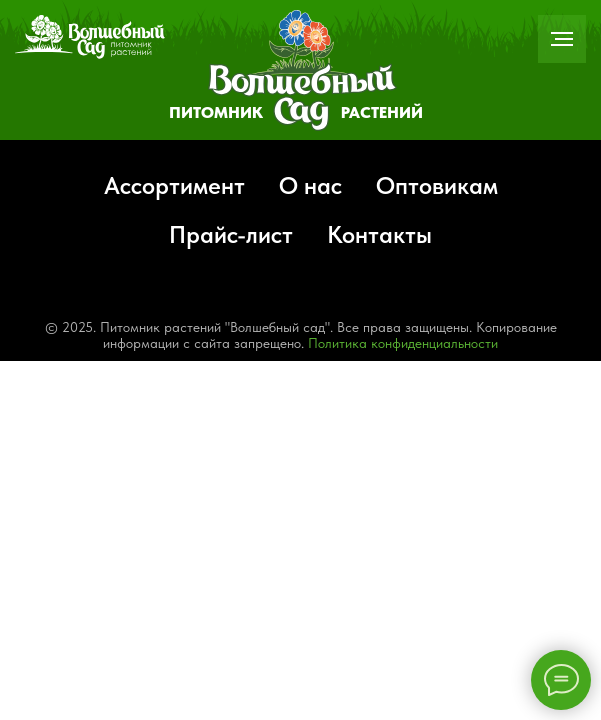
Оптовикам (437, 185)
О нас (310, 185)
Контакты (379, 234)
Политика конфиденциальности (403, 343)
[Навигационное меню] (562, 39)
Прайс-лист (231, 234)
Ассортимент (174, 185)
